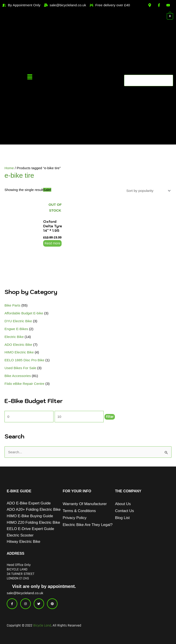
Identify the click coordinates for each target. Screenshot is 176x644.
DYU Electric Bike (18, 321)
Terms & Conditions (79, 511)
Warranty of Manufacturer (85, 504)
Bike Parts (12, 305)
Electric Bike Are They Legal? (88, 525)
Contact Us (125, 511)
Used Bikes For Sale (20, 368)
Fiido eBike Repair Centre (24, 384)
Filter (110, 417)
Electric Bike (14, 337)
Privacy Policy (75, 518)
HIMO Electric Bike (19, 352)
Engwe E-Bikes (16, 329)
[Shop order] (148, 191)
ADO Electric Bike (18, 345)
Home (9, 168)
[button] (30, 77)
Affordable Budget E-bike (24, 313)
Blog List (122, 518)
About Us (123, 504)
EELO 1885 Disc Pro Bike (24, 360)
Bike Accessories (18, 376)
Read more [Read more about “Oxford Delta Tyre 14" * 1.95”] (52, 243)
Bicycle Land (42, 625)
